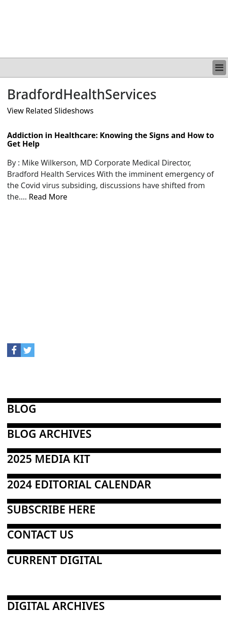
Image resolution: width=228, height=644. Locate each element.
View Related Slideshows (50, 111)
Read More (48, 197)
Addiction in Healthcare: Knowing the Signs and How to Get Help (111, 140)
